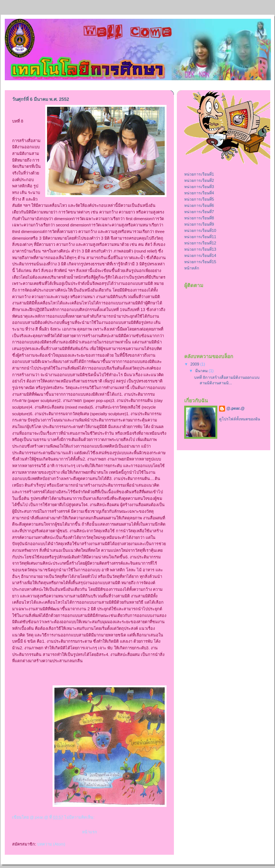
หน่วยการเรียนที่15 (200, 262)
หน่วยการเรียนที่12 (200, 243)
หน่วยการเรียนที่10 (200, 230)
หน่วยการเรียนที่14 (200, 255)
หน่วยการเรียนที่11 (200, 237)
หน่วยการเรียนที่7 (199, 212)
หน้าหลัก (192, 268)
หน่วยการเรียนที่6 (199, 205)
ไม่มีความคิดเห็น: (80, 817)
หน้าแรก (90, 832)
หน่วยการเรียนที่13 (200, 249)
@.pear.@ (235, 408)
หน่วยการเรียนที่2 (199, 180)
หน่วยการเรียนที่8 (199, 218)
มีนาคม (202, 371)
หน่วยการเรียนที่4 (199, 193)
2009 (195, 364)
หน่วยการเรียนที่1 (199, 174)
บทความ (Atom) (51, 844)
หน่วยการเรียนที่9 (199, 224)
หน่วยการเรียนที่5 (199, 199)
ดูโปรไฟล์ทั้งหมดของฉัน (240, 419)
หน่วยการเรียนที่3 (199, 187)
